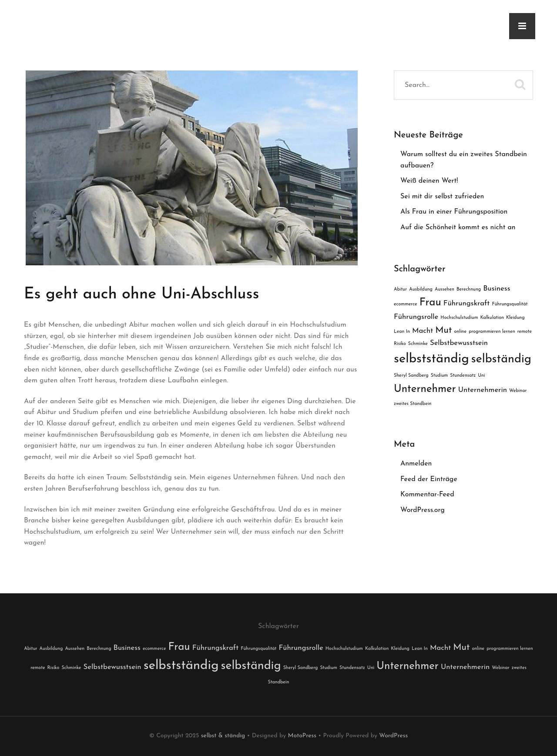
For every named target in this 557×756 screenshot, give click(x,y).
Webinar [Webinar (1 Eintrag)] (518, 391)
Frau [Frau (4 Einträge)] (430, 303)
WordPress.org (423, 510)
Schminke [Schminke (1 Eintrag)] (418, 344)
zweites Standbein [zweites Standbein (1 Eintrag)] (413, 404)
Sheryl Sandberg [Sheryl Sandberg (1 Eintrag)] (411, 376)
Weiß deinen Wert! (429, 181)
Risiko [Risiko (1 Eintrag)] (400, 344)
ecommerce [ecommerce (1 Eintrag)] (406, 304)
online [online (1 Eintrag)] (461, 332)
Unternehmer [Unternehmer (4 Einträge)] (425, 389)
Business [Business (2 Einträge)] (497, 289)
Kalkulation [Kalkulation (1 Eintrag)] (492, 318)
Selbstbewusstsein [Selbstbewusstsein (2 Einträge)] (459, 343)
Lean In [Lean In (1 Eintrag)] (402, 332)
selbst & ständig (223, 736)
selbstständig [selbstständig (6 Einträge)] (431, 359)
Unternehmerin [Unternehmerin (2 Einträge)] (483, 390)
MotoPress (302, 736)
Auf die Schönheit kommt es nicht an (458, 227)
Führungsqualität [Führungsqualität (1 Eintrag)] (510, 304)
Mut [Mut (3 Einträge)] (443, 330)
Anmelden (416, 464)
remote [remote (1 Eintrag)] (525, 332)
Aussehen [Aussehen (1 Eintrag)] (445, 289)
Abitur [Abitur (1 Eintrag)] (400, 289)
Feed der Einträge (429, 479)
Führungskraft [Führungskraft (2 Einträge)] (467, 303)
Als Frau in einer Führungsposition (454, 212)
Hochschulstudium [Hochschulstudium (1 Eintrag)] (459, 318)
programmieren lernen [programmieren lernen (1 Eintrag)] (492, 332)
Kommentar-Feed (427, 495)
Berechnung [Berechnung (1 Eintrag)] (469, 289)
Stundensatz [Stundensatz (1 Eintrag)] (463, 376)
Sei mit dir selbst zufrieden (442, 197)
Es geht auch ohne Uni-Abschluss (141, 294)
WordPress (393, 736)
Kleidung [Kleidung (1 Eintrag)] (515, 318)
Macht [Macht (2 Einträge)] (423, 331)
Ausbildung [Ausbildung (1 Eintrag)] (421, 289)
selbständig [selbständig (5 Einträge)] (501, 360)
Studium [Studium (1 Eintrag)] (439, 376)
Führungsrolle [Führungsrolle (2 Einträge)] (416, 317)
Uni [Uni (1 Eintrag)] (481, 376)
